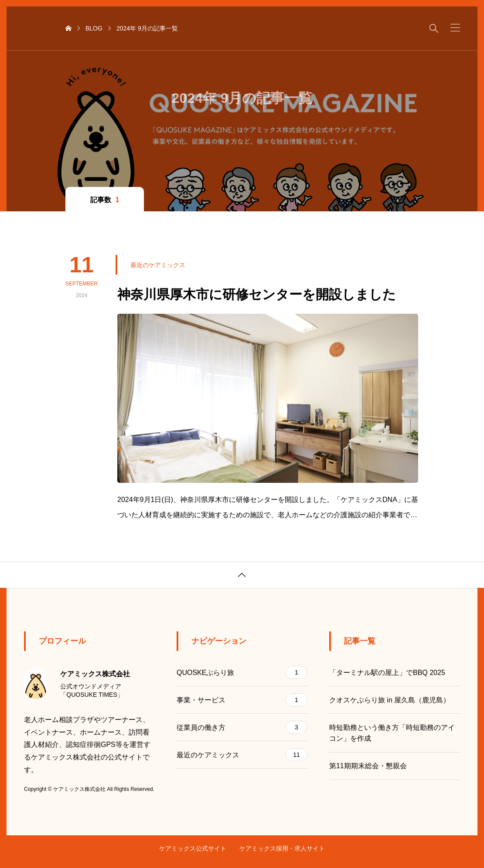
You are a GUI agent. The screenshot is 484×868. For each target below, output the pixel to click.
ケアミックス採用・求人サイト (282, 848)
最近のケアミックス (242, 755)
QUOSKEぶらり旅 (242, 672)
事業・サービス (242, 700)
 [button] (242, 575)
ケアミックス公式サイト (193, 848)
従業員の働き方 (242, 727)
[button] (455, 28)
